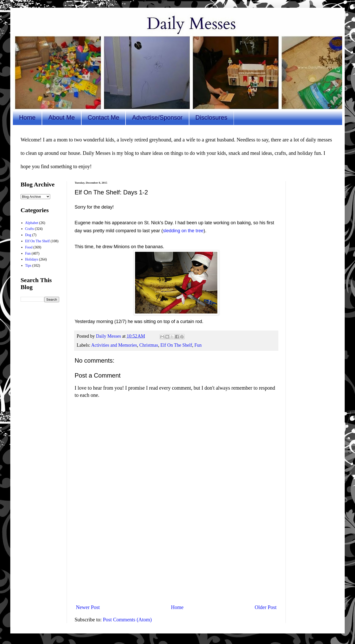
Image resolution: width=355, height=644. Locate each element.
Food (29, 247)
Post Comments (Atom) (127, 620)
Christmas (149, 345)
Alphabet (32, 223)
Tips (28, 266)
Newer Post (88, 607)
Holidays (32, 259)
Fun (198, 345)
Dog (28, 235)
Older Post (266, 607)
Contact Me (104, 117)
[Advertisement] (176, 557)
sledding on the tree (183, 231)
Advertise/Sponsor (157, 117)
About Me (62, 117)
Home (27, 117)
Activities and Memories (114, 345)
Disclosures (211, 117)
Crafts (30, 229)
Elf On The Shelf (176, 345)
